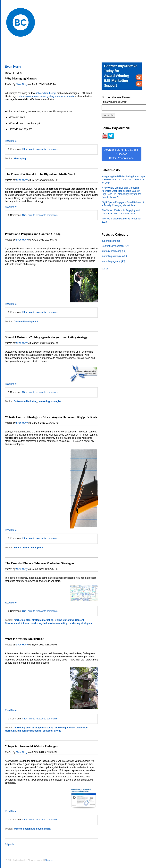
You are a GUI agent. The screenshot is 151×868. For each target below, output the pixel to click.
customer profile (52, 731)
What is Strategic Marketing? (24, 639)
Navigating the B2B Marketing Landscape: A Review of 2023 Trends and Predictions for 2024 (123, 180)
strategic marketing (43, 620)
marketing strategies (50, 401)
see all (105, 269)
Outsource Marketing (26, 401)
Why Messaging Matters (21, 78)
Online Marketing (64, 620)
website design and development (32, 829)
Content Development (26, 322)
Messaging (20, 159)
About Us (49, 860)
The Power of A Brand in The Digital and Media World (41, 174)
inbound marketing (46, 93)
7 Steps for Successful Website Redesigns (31, 746)
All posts (9, 844)
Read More (11, 141)
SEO (16, 548)
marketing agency (65, 728)
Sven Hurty (22, 84)
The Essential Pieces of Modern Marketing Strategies (40, 563)
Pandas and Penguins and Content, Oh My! (33, 234)
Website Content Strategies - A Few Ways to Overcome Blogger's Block (51, 417)
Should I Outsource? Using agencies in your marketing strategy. (46, 337)
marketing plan (22, 620)
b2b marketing (111, 241)
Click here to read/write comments (40, 149)
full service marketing (55, 623)
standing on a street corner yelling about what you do (46, 96)
